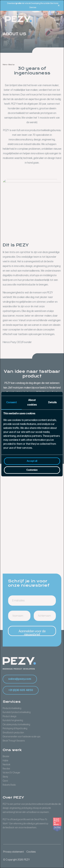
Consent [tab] (12, 402)
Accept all (32, 461)
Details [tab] (53, 402)
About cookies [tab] (32, 402)
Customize (32, 470)
